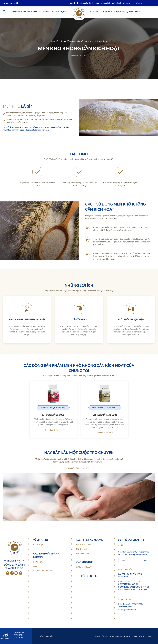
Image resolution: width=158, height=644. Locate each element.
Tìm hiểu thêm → (53, 430)
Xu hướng (109, 12)
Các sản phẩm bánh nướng (37, 12)
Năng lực (96, 12)
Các (86, 562)
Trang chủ (17, 12)
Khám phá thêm (79, 56)
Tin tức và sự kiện (124, 12)
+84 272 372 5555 (136, 604)
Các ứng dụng (60, 12)
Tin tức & (87, 576)
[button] (145, 3)
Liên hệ (137, 12)
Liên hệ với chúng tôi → (79, 468)
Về (41, 540)
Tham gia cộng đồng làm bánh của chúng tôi (14, 565)
